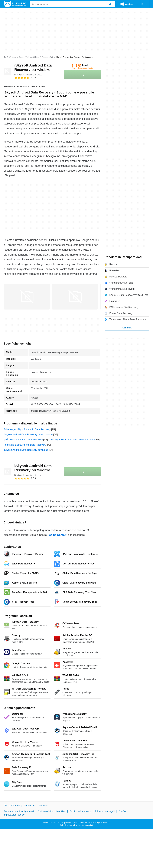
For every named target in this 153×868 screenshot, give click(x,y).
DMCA (122, 811)
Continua (127, 328)
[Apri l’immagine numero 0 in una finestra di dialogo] (27, 297)
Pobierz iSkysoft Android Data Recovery (25, 445)
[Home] (5, 57)
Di (19, 75)
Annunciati (29, 806)
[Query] (72, 4)
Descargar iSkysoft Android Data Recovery (72, 440)
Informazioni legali (105, 811)
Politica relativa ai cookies (52, 811)
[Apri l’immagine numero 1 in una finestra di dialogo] (75, 297)
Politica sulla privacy (80, 811)
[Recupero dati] (47, 57)
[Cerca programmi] (110, 4)
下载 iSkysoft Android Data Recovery (23, 440)
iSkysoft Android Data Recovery (33, 468)
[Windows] (12, 57)
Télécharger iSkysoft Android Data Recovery (27, 429)
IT (145, 4)
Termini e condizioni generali (19, 811)
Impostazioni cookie (14, 815)
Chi (5, 806)
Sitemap (44, 806)
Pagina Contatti (57, 535)
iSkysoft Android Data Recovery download (26, 450)
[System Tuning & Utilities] (29, 57)
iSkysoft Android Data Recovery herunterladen (28, 435)
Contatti (15, 806)
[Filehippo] (15, 4)
